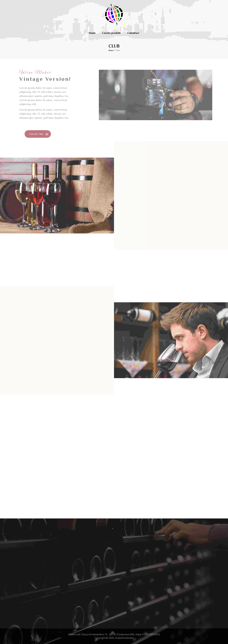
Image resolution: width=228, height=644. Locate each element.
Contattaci (133, 33)
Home (92, 33)
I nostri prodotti (111, 33)
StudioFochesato (124, 638)
